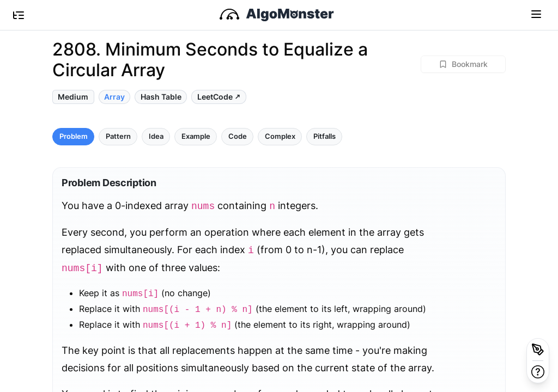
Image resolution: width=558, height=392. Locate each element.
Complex (280, 136)
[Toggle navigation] (536, 14)
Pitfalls (325, 136)
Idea (156, 136)
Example (196, 136)
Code (238, 136)
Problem (74, 136)
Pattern (118, 136)
